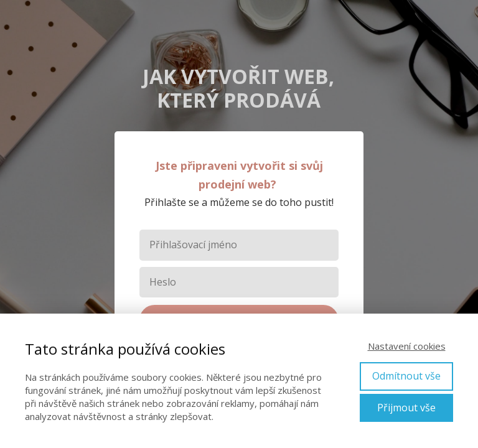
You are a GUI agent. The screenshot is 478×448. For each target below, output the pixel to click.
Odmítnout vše (406, 376)
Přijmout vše (406, 408)
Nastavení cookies (407, 346)
